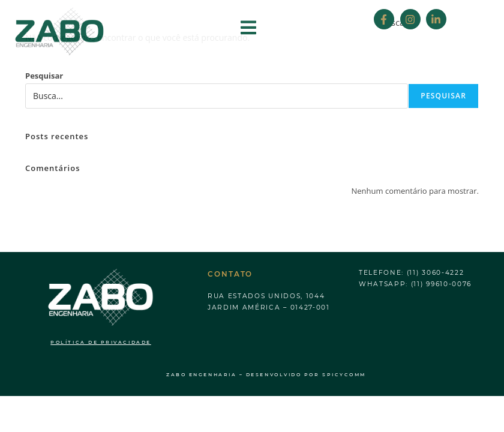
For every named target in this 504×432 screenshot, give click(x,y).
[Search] (482, 21)
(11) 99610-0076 (441, 284)
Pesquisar (44, 76)
